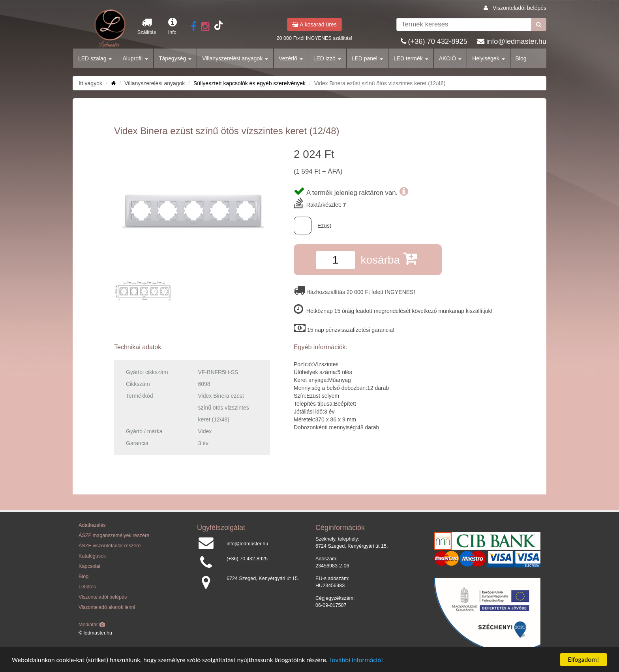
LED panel (367, 58)
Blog (521, 58)
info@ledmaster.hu (516, 41)
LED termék (411, 58)
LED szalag (95, 58)
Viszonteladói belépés (520, 8)
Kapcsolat (89, 566)
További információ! (356, 660)
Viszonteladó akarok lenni (107, 607)
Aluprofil (135, 58)
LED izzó (327, 58)
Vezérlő (291, 58)
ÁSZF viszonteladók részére (110, 546)
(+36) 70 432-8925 (438, 41)
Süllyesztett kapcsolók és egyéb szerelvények (249, 83)
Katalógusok (92, 556)
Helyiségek (488, 58)
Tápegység (175, 58)
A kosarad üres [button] (314, 24)
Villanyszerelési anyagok (235, 58)
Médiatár (92, 625)
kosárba (389, 258)
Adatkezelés (92, 525)
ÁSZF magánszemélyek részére (114, 535)
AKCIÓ (450, 58)
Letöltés (87, 587)
